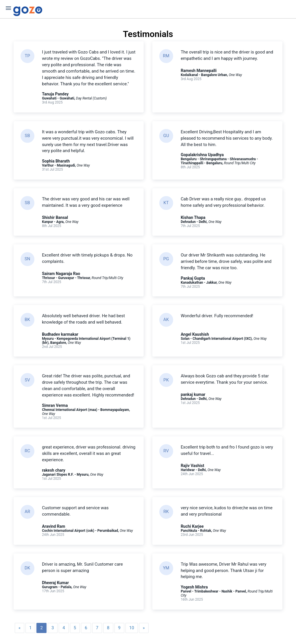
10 (132, 628)
